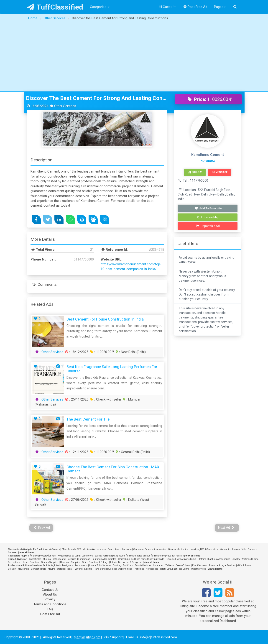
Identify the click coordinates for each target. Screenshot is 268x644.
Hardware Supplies (70, 562)
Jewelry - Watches (241, 559)
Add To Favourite (208, 208)
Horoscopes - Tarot (155, 569)
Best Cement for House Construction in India (105, 319)
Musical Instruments (54, 559)
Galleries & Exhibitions (78, 559)
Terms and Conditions (50, 604)
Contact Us (50, 590)
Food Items (141, 559)
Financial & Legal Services (222, 565)
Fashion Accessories (219, 559)
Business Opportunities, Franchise (126, 569)
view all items (27, 553)
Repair (70, 569)
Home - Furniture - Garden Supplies (40, 562)
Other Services (52, 352)
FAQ (50, 609)
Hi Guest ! (167, 7)
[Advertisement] (134, 57)
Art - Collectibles (33, 559)
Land (77, 556)
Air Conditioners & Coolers (46, 549)
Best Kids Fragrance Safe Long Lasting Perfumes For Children (112, 369)
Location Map (208, 217)
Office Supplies (126, 559)
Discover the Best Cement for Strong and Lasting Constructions (97, 98)
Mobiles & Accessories (94, 549)
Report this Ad (208, 226)
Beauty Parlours (143, 565)
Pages (220, 7)
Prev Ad (42, 528)
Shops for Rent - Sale (154, 556)
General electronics (178, 549)
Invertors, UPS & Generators (204, 549)
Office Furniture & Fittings (95, 562)
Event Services (200, 565)
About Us (50, 594)
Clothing (202, 559)
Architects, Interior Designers (58, 565)
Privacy (50, 599)
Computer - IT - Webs (164, 565)
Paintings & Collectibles (104, 559)
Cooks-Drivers (183, 565)
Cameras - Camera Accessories (150, 549)
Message (220, 172)
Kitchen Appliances (230, 549)
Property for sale (29, 556)
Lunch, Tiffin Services (100, 565)
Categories (100, 7)
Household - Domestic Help (32, 569)
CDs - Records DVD (71, 549)
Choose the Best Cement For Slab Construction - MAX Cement (113, 469)
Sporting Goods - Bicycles (161, 559)
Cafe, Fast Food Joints (178, 569)
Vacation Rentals (175, 556)
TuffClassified (55, 7)
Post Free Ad (195, 7)
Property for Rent (48, 556)
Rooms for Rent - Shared (130, 556)
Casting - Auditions (123, 565)
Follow (195, 172)
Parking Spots (110, 556)
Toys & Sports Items (186, 559)
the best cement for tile (88, 419)
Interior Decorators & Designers (126, 562)
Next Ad (226, 528)
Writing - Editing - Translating (90, 569)
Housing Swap (65, 556)
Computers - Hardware (120, 549)
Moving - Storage (56, 569)
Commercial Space (91, 556)
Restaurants (81, 565)
